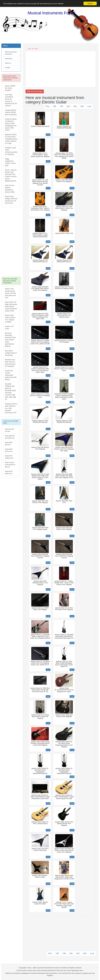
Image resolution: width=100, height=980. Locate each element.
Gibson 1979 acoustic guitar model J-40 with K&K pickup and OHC (10, 293)
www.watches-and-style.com (10, 437)
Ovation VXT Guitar (9, 328)
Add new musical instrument (11, 53)
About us (8, 63)
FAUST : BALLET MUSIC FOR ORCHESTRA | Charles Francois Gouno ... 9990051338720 (11, 175)
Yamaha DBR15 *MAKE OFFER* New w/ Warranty (11, 112)
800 (68, 106)
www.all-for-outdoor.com (9, 457)
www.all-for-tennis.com (9, 450)
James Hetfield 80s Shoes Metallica (10, 88)
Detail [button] (48, 135)
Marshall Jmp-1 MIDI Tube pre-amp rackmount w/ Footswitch (10, 363)
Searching (8, 59)
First (47, 106)
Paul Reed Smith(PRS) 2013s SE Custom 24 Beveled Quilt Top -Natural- (11, 100)
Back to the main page (35, 91)
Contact (8, 68)
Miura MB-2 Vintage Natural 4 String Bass (11, 353)
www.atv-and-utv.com (10, 430)
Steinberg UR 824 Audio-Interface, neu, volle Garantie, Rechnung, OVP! (11, 408)
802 (82, 106)
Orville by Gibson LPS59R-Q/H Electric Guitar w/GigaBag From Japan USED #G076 (11, 125)
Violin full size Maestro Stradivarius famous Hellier (10, 189)
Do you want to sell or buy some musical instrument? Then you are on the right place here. (50, 970)
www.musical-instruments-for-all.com (10, 465)
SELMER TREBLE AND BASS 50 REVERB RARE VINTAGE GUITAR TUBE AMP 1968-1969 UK (11, 392)
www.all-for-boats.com (9, 472)
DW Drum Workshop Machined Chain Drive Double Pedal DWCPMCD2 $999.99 (11, 340)
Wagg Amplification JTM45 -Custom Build (10, 162)
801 (75, 106)
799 (61, 106)
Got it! (90, 3)
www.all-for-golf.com (9, 444)
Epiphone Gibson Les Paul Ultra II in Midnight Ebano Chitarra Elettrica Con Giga (11, 139)
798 (54, 106)
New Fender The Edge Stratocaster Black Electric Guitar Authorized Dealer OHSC (11, 306)
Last (89, 106)
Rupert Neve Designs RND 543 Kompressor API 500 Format (11, 200)
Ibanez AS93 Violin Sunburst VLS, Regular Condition (10, 319)
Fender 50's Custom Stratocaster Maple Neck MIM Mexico (11, 375)
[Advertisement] (11, 243)
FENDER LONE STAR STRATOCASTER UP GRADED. (11, 151)
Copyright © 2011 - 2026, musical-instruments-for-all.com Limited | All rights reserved (50, 968)
